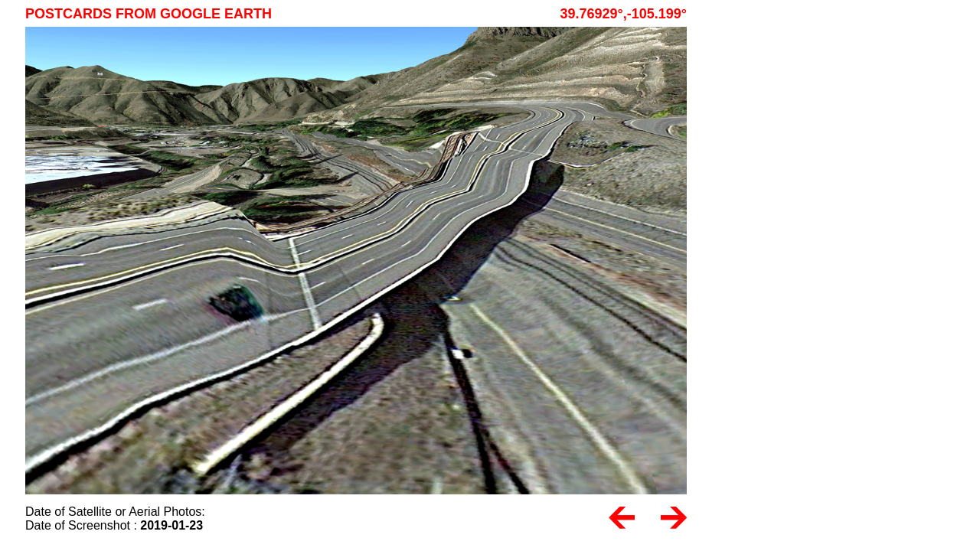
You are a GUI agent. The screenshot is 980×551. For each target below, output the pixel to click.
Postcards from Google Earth (149, 14)
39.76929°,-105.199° (623, 14)
